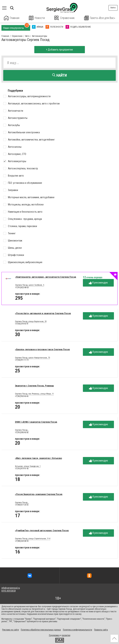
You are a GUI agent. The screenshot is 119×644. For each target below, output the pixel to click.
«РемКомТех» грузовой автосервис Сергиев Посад (42, 530)
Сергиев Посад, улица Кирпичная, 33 (31, 321)
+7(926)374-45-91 (22, 324)
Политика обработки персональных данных (41, 630)
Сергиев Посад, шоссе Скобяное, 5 (30, 285)
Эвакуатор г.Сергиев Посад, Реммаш (34, 386)
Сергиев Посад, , (22, 430)
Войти (113, 8)
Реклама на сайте (10, 630)
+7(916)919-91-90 (22, 469)
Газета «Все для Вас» (99, 18)
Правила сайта (101, 630)
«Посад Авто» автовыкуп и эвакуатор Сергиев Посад (43, 313)
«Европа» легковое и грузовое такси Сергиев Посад (42, 349)
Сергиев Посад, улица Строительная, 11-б (33, 539)
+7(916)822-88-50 (22, 287)
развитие (66, 635)
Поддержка (54, 635)
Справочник (64, 18)
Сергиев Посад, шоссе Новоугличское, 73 (32, 358)
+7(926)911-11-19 (22, 360)
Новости (37, 18)
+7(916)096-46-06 (22, 432)
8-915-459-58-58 (8, 591)
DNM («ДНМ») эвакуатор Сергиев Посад (36, 422)
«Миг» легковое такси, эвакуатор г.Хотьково (38, 458)
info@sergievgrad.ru (11, 588)
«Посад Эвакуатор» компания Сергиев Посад (39, 494)
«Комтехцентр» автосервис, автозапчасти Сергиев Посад (46, 277)
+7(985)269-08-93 (22, 541)
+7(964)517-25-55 (22, 505)
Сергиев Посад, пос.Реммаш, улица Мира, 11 (34, 394)
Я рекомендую (98, 283)
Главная (12, 18)
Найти (59, 75)
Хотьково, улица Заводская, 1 (28, 466)
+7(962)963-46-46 (22, 396)
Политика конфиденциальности (77, 630)
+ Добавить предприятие (59, 50)
